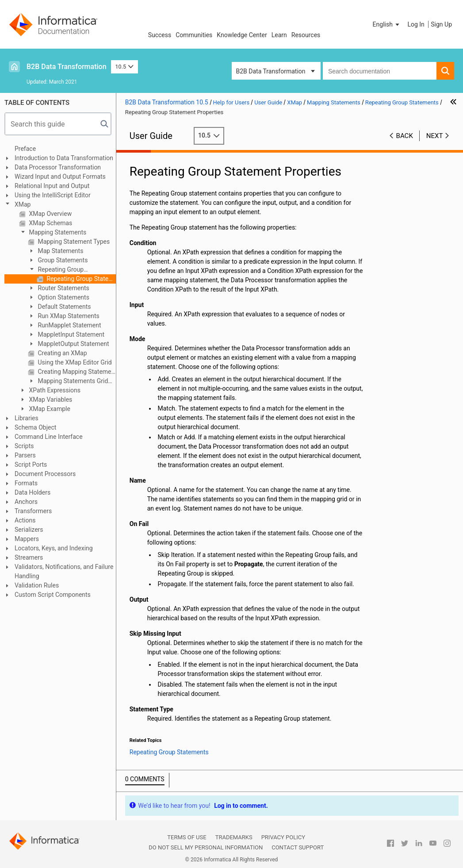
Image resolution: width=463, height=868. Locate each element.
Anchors (26, 502)
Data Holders (33, 492)
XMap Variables (50, 399)
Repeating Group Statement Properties (80, 279)
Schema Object (35, 427)
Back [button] (405, 136)
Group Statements (62, 260)
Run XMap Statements (68, 316)
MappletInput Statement (70, 334)
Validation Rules (37, 585)
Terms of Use (187, 837)
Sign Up (441, 24)
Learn (279, 35)
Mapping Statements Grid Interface (68, 382)
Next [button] (435, 136)
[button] (387, 24)
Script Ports (31, 465)
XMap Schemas (50, 223)
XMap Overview (50, 214)
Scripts (24, 446)
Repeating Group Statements (56, 270)
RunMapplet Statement (69, 325)
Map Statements (60, 251)
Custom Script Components (53, 595)
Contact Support (298, 847)
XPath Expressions (54, 390)
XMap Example (49, 409)
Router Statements (63, 288)
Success (160, 35)
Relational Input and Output (52, 186)
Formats (26, 483)
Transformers (33, 511)
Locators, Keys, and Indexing (54, 548)
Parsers (25, 455)
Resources (306, 35)
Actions (25, 520)
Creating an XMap (62, 353)
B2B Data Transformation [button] (271, 71)
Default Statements (64, 307)
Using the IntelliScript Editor (53, 195)
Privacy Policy (283, 837)
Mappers (27, 539)
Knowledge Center (242, 35)
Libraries (27, 418)
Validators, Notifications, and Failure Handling (64, 571)
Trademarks (234, 837)
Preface (25, 149)
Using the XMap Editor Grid (74, 362)
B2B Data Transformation (67, 67)
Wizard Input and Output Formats (60, 177)
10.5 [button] (125, 67)
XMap (23, 204)
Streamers (29, 557)
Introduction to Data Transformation (64, 158)
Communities (194, 35)
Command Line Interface (49, 437)
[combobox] (380, 71)
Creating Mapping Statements (76, 372)
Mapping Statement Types (73, 242)
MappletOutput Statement (73, 344)
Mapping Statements (57, 232)
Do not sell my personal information (206, 847)
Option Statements (63, 297)
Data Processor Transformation (58, 167)
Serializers (29, 530)
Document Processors (45, 474)
